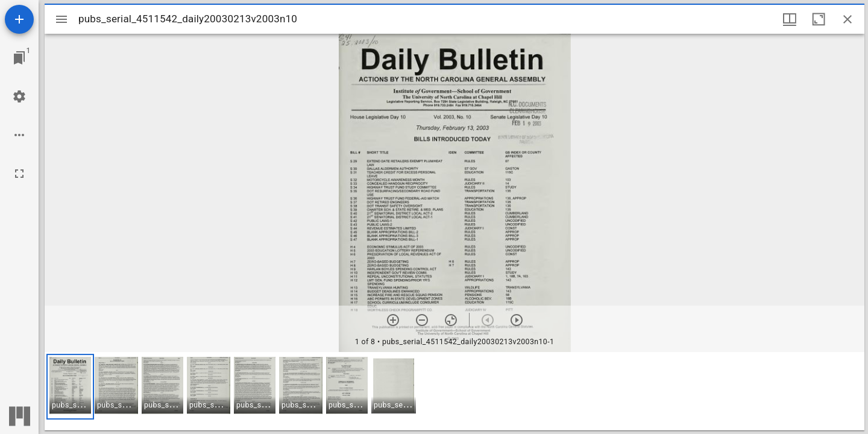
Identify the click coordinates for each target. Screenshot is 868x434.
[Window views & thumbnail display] (790, 19)
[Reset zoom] (451, 320)
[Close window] (848, 19)
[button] (70, 387)
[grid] (454, 391)
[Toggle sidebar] (61, 19)
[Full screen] (19, 174)
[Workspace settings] (19, 96)
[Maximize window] (819, 19)
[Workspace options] (19, 135)
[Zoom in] (393, 320)
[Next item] (517, 320)
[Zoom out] (422, 320)
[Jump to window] (19, 58)
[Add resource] (19, 19)
